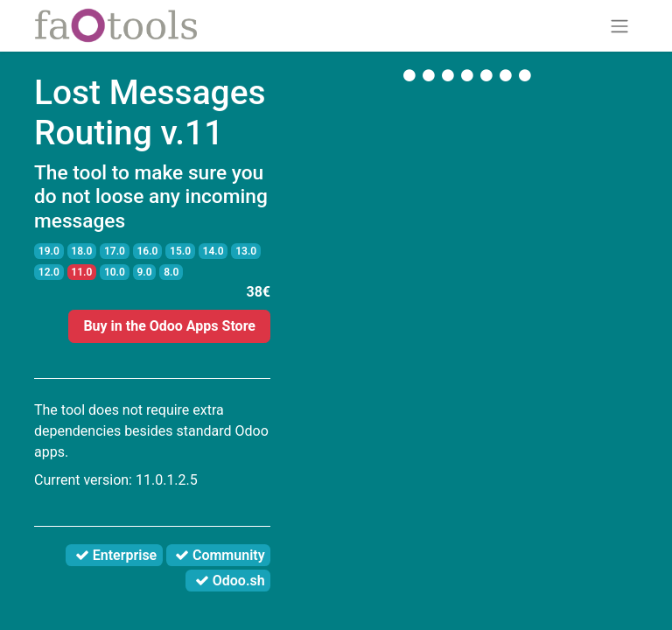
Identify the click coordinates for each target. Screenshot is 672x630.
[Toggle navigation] (619, 26)
